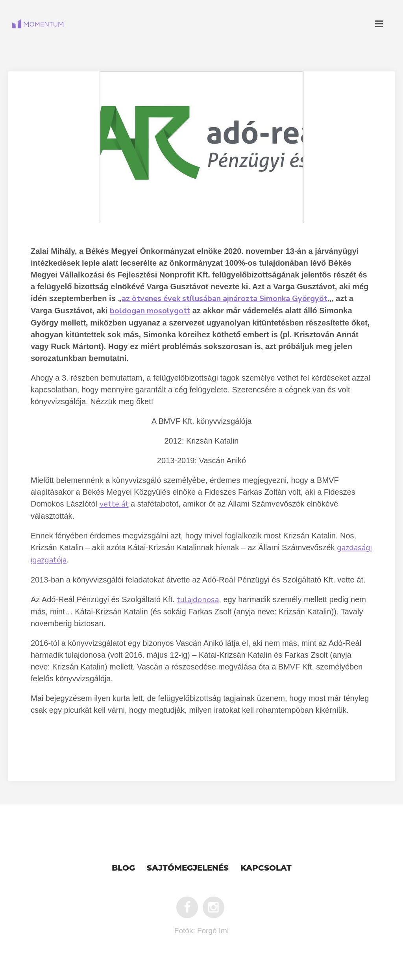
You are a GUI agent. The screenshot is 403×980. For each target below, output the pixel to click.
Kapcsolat (266, 868)
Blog (123, 868)
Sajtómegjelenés (188, 868)
